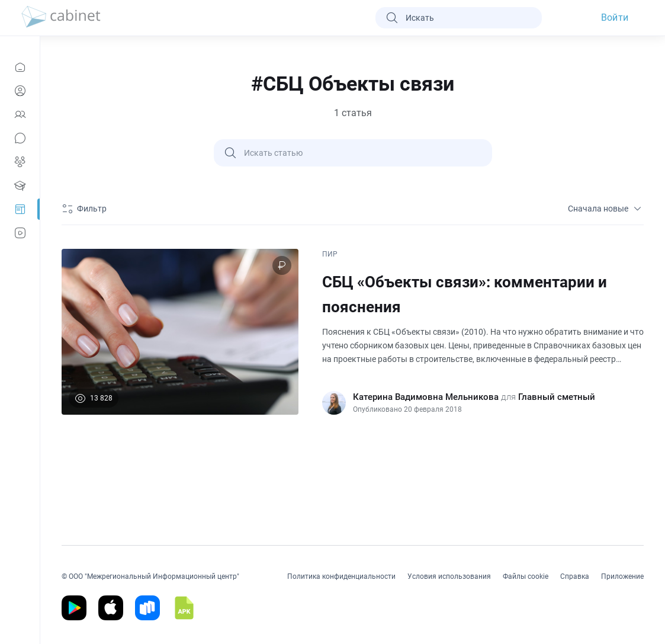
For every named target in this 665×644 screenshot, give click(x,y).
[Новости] (20, 67)
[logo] (61, 18)
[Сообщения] (20, 138)
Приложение (622, 576)
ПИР (330, 254)
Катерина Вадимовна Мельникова (426, 397)
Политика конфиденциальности (341, 576)
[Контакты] (20, 114)
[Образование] (20, 185)
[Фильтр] (86, 209)
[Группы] (20, 162)
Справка (575, 576)
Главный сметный (557, 397)
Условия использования (449, 576)
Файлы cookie (526, 576)
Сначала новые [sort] (606, 209)
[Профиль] (20, 91)
